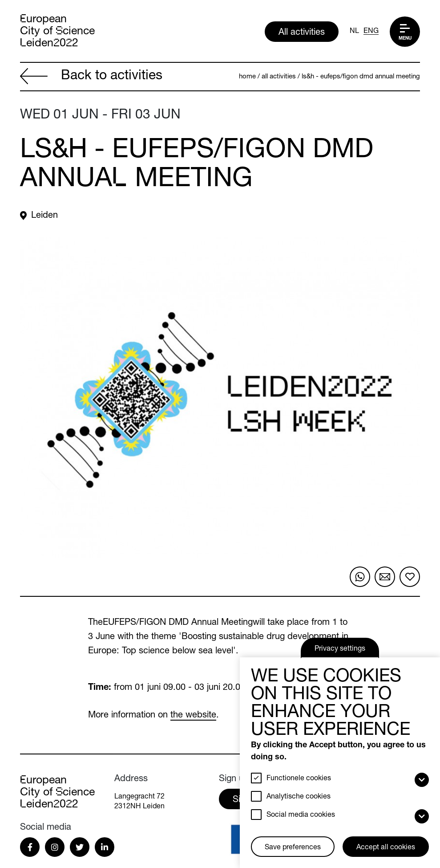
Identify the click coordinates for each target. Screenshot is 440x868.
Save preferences (293, 848)
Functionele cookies (299, 779)
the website (193, 716)
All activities (302, 33)
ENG (371, 32)
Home (247, 77)
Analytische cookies (299, 797)
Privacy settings (340, 649)
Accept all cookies (386, 848)
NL (354, 32)
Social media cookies (301, 815)
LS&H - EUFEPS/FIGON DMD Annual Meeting (361, 77)
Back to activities (91, 77)
